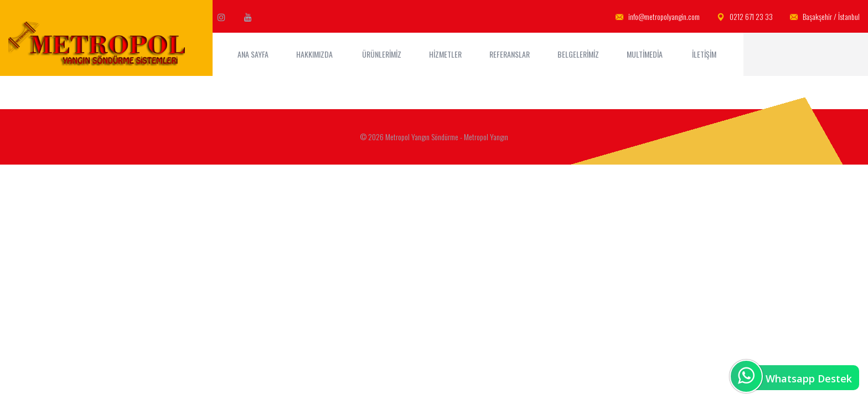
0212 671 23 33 (745, 17)
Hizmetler (445, 54)
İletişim (705, 54)
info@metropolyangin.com (658, 17)
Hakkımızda (315, 54)
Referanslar (510, 54)
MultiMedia (645, 54)
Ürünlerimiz (382, 54)
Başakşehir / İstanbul (825, 17)
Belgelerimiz (578, 54)
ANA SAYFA (253, 54)
